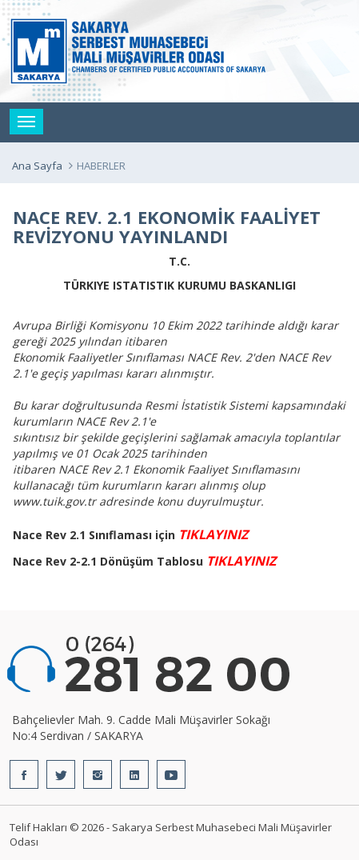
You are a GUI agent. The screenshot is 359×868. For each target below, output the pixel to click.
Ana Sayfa (37, 166)
